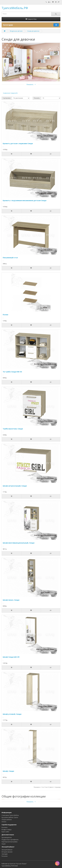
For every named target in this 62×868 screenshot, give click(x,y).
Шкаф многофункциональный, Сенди (19, 543)
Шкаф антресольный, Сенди (15, 486)
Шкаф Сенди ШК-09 (11, 657)
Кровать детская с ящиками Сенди (18, 143)
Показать (31, 84)
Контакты (5, 827)
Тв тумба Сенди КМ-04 (12, 372)
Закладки (5, 854)
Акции (4, 844)
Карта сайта (5, 832)
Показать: (37, 98)
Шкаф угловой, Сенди (12, 714)
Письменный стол (10, 258)
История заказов (7, 852)
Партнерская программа (9, 842)
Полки (5, 315)
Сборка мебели (7, 820)
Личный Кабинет (7, 850)
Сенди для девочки (33, 31)
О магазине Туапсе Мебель (10, 815)
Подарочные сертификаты (10, 840)
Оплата (4, 822)
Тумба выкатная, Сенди (13, 429)
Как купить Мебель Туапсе (10, 817)
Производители (7, 837)
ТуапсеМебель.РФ (15, 8)
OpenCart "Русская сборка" (18, 864)
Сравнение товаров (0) (10, 93)
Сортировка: (7, 98)
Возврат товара (7, 830)
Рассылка (5, 856)
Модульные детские (16, 31)
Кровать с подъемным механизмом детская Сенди (25, 200)
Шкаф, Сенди (8, 771)
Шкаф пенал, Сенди (11, 600)
